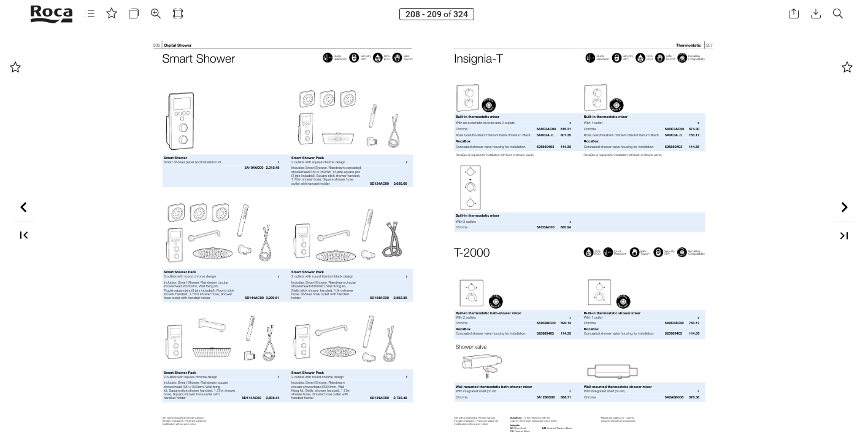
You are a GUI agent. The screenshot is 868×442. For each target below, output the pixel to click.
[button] (90, 14)
